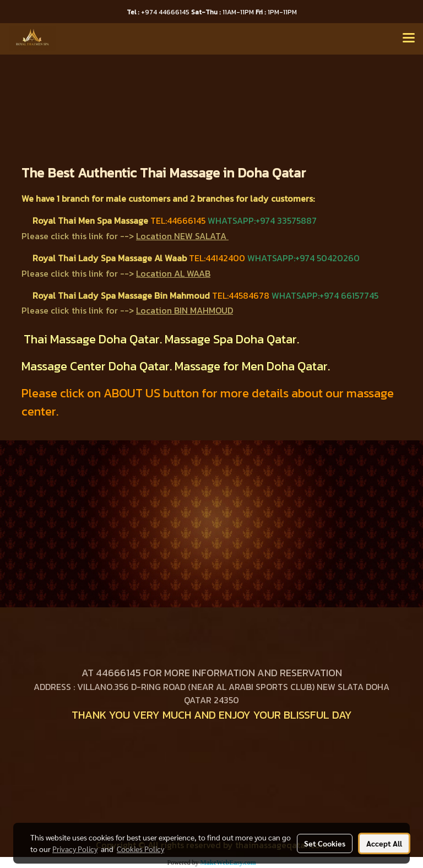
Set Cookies (325, 843)
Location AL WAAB (173, 273)
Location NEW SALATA (181, 236)
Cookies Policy (140, 849)
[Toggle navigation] (409, 39)
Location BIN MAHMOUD (185, 310)
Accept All (384, 843)
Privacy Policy (75, 849)
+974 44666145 (159, 12)
